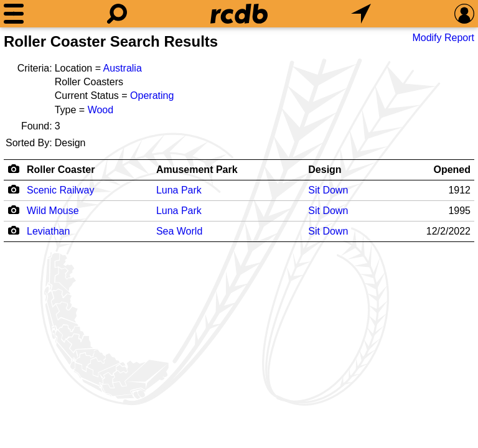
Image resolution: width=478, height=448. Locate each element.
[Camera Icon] (13, 189)
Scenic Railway (60, 190)
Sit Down (328, 190)
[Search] (117, 14)
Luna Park (179, 190)
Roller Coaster (61, 170)
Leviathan (48, 231)
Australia (123, 68)
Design (325, 170)
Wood (101, 110)
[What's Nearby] (361, 14)
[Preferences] (464, 14)
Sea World (179, 231)
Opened (452, 170)
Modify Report (443, 38)
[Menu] (14, 14)
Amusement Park (197, 170)
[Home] (239, 14)
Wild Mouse (53, 211)
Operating (152, 96)
